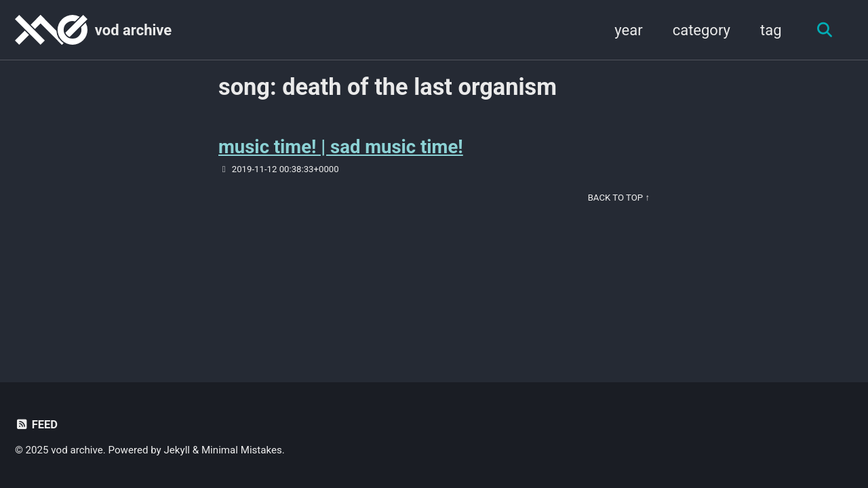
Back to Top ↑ (619, 198)
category (702, 30)
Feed (36, 425)
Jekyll (177, 450)
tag (771, 30)
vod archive (133, 30)
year (628, 30)
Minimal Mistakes (242, 450)
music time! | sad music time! (341, 147)
